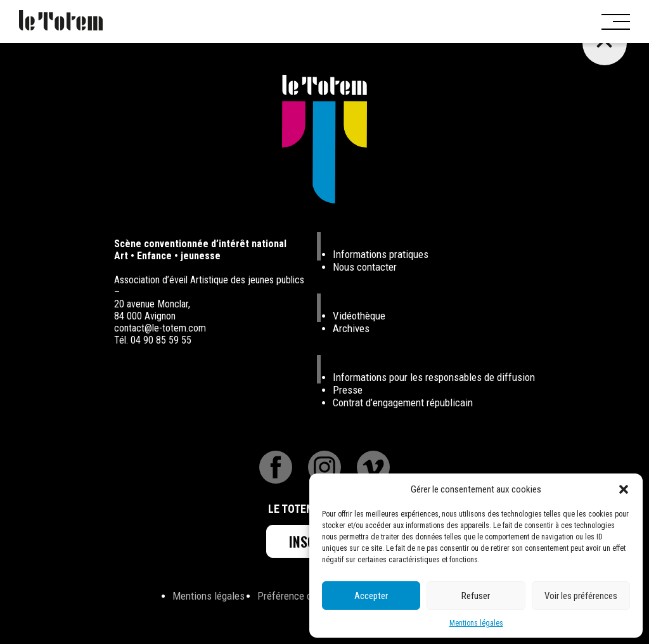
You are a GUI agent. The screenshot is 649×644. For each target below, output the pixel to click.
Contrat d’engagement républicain (403, 402)
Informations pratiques (381, 254)
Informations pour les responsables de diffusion (434, 377)
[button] (624, 489)
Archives (351, 328)
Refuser (476, 596)
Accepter (371, 596)
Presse (348, 390)
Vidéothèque (359, 316)
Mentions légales (476, 623)
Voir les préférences (581, 596)
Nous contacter (365, 267)
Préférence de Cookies (305, 596)
